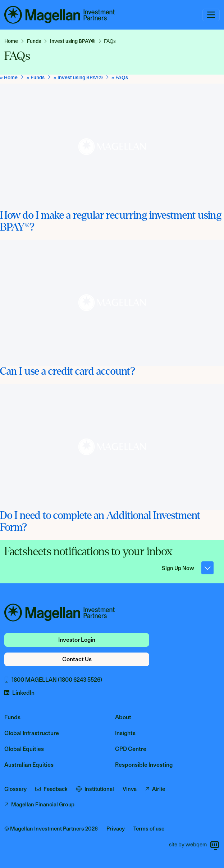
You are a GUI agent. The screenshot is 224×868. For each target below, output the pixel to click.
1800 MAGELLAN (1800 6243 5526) (53, 680)
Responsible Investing (144, 765)
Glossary (15, 789)
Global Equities (24, 749)
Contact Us (77, 659)
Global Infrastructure (32, 733)
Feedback (51, 789)
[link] (14, 41)
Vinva (130, 789)
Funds (12, 717)
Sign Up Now (188, 568)
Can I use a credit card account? (68, 371)
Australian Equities (29, 765)
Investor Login (77, 640)
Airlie (155, 789)
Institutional (95, 789)
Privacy (116, 829)
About (123, 717)
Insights (125, 733)
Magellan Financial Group (39, 805)
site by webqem (194, 846)
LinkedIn (19, 693)
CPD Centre (131, 749)
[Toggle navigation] (211, 15)
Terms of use (149, 829)
